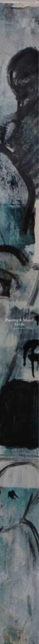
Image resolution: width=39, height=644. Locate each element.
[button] (36, 2)
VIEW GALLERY (19, 329)
